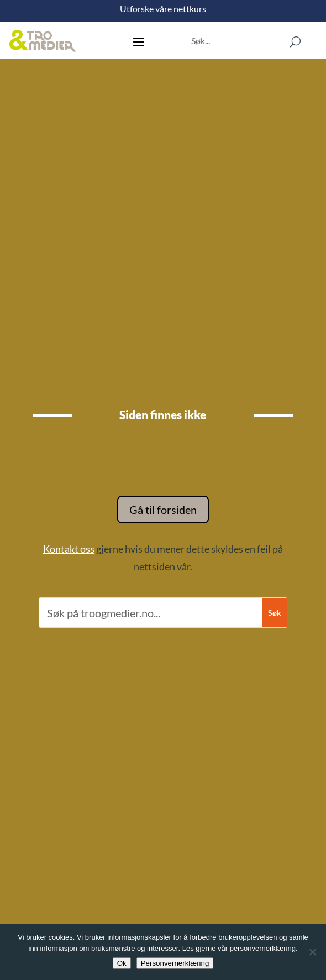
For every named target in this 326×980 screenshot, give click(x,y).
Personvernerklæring (175, 963)
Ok (122, 963)
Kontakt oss (69, 549)
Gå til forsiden (163, 510)
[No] (312, 952)
